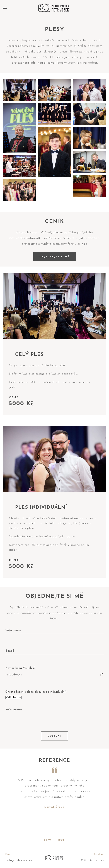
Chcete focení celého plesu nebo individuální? (36, 692)
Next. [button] (61, 841)
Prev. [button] (48, 841)
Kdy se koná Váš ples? (20, 668)
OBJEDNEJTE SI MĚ (55, 257)
